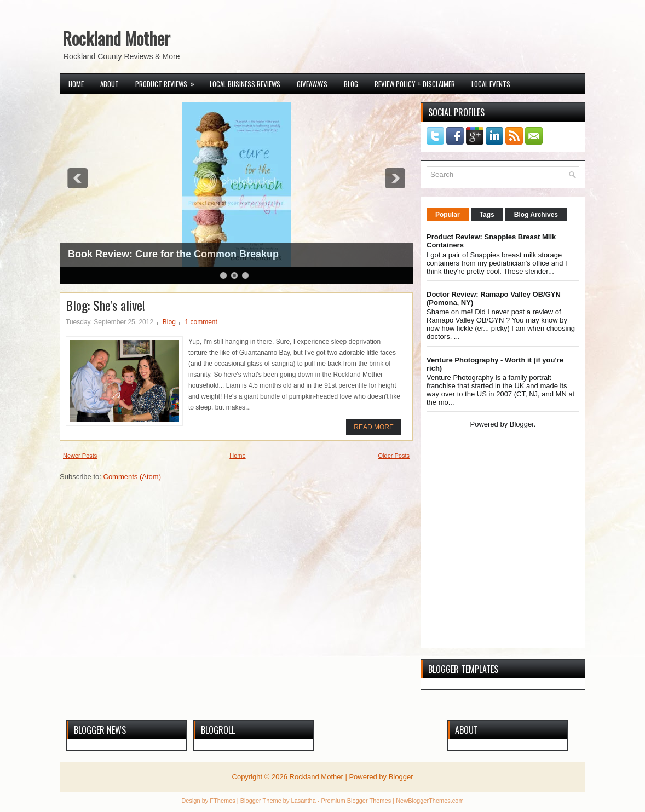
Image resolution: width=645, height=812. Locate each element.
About (110, 84)
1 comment (201, 322)
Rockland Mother (116, 38)
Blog (351, 84)
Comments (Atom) (132, 477)
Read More (374, 427)
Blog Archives (536, 215)
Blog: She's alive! (105, 305)
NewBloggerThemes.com (430, 801)
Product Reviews (168, 82)
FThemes (222, 801)
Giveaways (312, 84)
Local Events (491, 84)
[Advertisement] (495, 564)
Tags (487, 215)
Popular (448, 215)
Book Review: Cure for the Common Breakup (173, 254)
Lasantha (304, 801)
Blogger (522, 424)
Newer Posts (80, 456)
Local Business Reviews (245, 84)
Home (76, 84)
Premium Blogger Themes (356, 801)
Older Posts (394, 456)
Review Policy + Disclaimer (415, 84)
